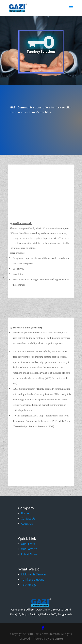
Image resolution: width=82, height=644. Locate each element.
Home (25, 513)
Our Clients (28, 544)
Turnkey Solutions (33, 579)
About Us (27, 524)
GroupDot (56, 639)
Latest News (29, 554)
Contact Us (28, 518)
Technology (29, 585)
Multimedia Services (34, 574)
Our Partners (29, 549)
